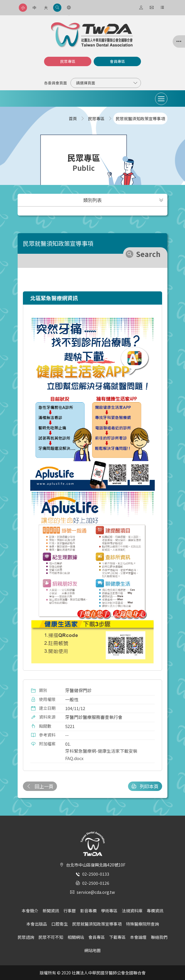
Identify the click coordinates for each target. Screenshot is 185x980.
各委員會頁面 (55, 83)
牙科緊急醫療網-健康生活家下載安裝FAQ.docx (101, 754)
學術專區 (109, 911)
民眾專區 (68, 61)
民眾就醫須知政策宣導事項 (97, 924)
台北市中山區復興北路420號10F (96, 865)
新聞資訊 (51, 911)
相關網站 (76, 937)
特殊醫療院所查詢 (142, 924)
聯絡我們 (159, 937)
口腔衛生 (60, 924)
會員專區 (117, 61)
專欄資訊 (155, 911)
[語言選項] (69, 8)
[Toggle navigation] (161, 99)
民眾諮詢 (26, 937)
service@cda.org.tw (96, 892)
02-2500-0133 (96, 874)
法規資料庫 (132, 911)
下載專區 (117, 937)
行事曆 (70, 911)
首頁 (73, 118)
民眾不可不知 (51, 937)
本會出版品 (37, 924)
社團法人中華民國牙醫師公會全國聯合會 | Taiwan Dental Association (92, 35)
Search (148, 254)
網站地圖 (92, 950)
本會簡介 (30, 911)
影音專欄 (88, 911)
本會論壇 (138, 937)
